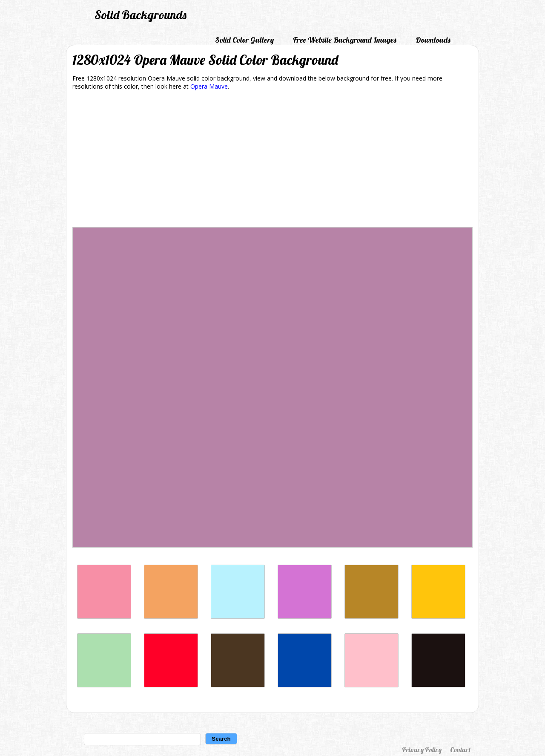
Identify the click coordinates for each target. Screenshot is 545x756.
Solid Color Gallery (244, 40)
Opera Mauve (209, 86)
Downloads (433, 40)
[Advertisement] (272, 160)
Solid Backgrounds (141, 15)
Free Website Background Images (345, 40)
